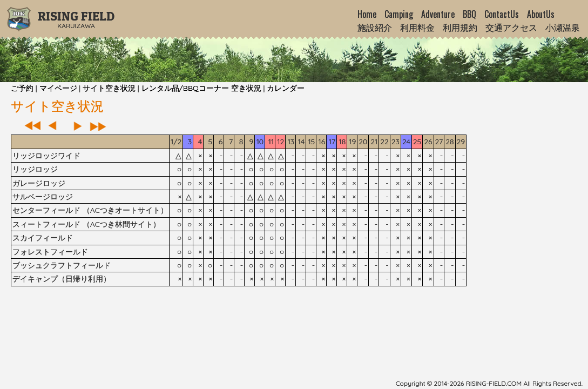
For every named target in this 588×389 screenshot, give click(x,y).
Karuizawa (76, 22)
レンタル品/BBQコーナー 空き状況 (201, 88)
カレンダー (286, 88)
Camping (399, 14)
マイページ (58, 88)
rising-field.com (494, 383)
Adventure (438, 14)
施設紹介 (375, 27)
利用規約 (460, 27)
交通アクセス (511, 27)
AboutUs (541, 14)
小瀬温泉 (563, 27)
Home (367, 14)
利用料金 (417, 27)
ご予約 (22, 88)
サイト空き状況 (109, 88)
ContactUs (502, 14)
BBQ (469, 14)
